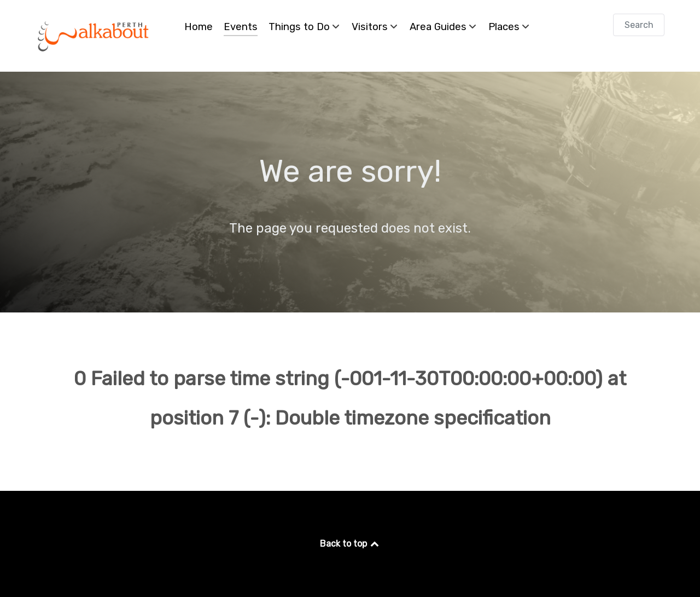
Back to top (350, 544)
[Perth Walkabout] (94, 36)
